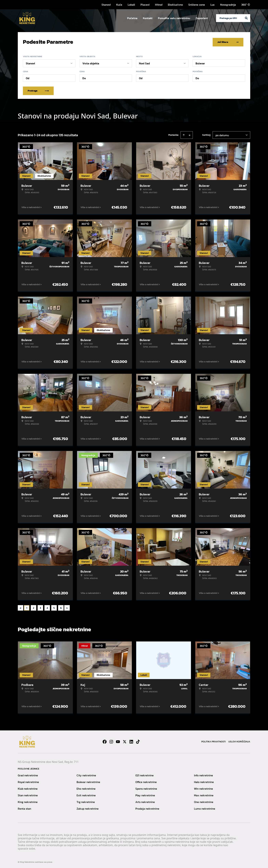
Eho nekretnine (86, 788)
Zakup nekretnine (88, 808)
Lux (213, 5)
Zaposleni (202, 18)
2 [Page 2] (33, 607)
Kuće (119, 5)
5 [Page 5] (54, 607)
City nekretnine (86, 775)
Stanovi (106, 5)
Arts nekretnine (145, 801)
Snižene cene (197, 5)
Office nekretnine (146, 781)
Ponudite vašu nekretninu (174, 18)
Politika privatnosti (213, 741)
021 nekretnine (145, 775)
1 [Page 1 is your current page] (27, 607)
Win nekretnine (203, 788)
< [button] (21, 607)
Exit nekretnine (86, 795)
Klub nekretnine (28, 788)
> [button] (67, 607)
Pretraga (38, 90)
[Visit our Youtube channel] (118, 741)
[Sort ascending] (184, 134)
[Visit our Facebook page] (105, 741)
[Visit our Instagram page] (111, 741)
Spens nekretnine (146, 788)
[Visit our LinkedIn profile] (131, 741)
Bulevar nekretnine (88, 781)
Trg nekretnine (86, 801)
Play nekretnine (145, 795)
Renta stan (24, 808)
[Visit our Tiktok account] (138, 741)
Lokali (131, 5)
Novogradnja (228, 5)
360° (246, 5)
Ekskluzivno (175, 5)
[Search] (246, 18)
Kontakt (148, 18)
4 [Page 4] (47, 607)
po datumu (222, 135)
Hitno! (159, 5)
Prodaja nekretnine (147, 808)
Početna (132, 18)
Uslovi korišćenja (239, 741)
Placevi (145, 5)
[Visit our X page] (125, 741)
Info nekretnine (203, 775)
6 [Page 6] (61, 607)
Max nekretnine (204, 795)
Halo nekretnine (204, 781)
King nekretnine (28, 801)
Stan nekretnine (28, 795)
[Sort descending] (190, 134)
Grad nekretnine (28, 775)
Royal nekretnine (28, 781)
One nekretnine (204, 801)
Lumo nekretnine (205, 808)
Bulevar (200, 63)
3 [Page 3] (40, 607)
